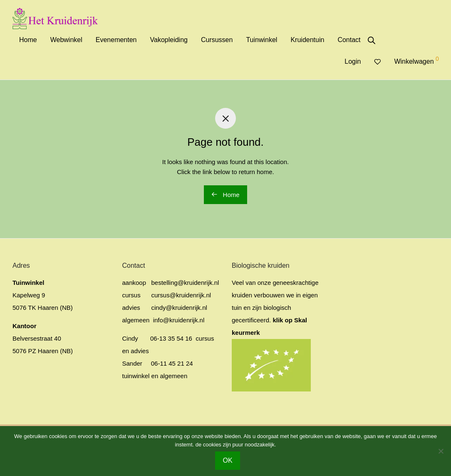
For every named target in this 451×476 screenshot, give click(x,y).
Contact (349, 40)
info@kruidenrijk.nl (178, 320)
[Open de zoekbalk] (372, 40)
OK (227, 460)
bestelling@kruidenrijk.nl (185, 283)
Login (353, 61)
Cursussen (217, 40)
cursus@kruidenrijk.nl (181, 295)
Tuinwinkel (261, 40)
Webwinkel (66, 40)
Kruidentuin (307, 40)
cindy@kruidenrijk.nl (179, 308)
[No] (441, 451)
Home (28, 40)
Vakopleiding (169, 40)
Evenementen (116, 40)
